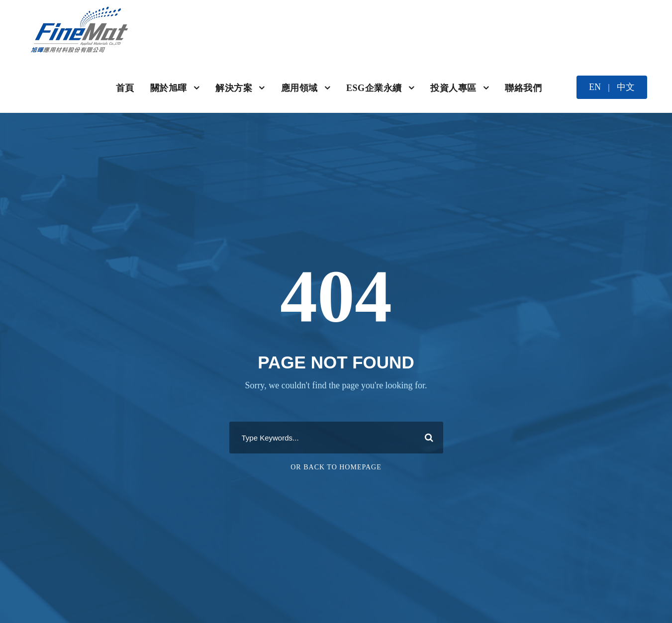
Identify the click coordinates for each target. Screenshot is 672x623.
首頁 (125, 88)
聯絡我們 (523, 88)
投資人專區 (453, 88)
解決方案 (234, 88)
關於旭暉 (169, 88)
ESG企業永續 (374, 88)
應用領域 (299, 88)
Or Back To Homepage (336, 467)
